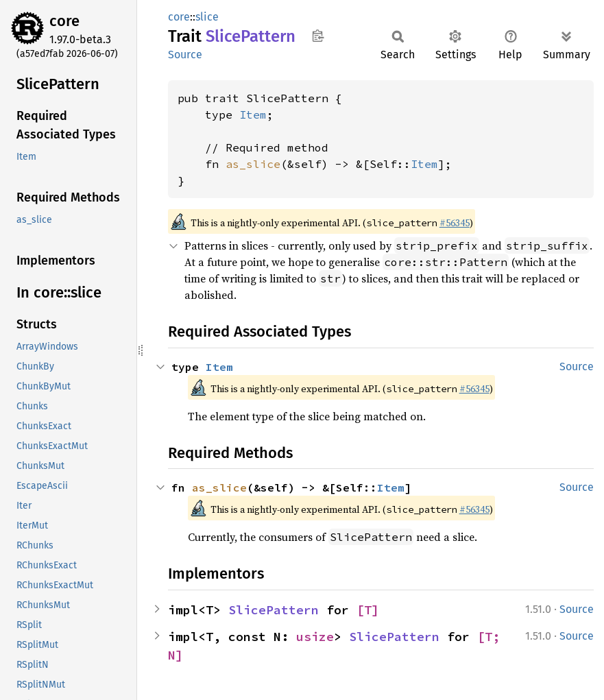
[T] (368, 610)
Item (253, 114)
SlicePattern (274, 610)
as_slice (253, 164)
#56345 (455, 223)
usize (315, 637)
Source (185, 55)
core (64, 21)
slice (207, 17)
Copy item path (318, 36)
